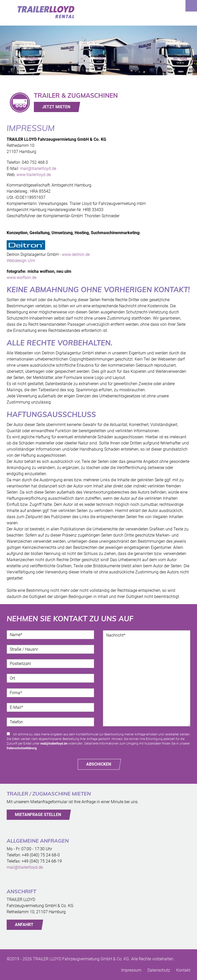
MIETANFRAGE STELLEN (38, 815)
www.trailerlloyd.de (34, 175)
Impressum (131, 970)
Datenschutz (159, 970)
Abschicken (99, 764)
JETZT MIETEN (56, 107)
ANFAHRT (24, 925)
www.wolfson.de (22, 277)
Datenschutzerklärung (22, 748)
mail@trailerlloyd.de (38, 168)
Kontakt (183, 970)
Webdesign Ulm (21, 261)
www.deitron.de (76, 254)
